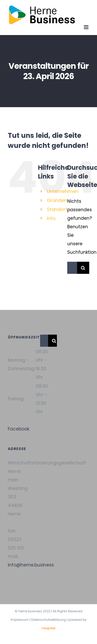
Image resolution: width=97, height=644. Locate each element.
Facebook (18, 429)
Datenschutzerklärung (48, 620)
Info (51, 218)
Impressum (20, 620)
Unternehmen (62, 191)
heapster (49, 628)
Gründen (57, 200)
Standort (57, 209)
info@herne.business (31, 565)
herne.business (30, 611)
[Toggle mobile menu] (87, 27)
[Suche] (83, 268)
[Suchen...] (72, 268)
